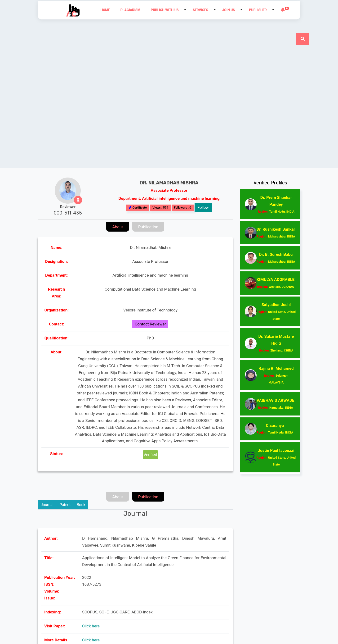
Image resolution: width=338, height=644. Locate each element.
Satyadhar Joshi (276, 311)
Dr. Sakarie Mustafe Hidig (276, 343)
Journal (47, 505)
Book (81, 505)
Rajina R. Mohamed (276, 375)
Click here (91, 626)
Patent (65, 505)
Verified (150, 455)
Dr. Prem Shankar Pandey (276, 204)
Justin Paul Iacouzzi (276, 457)
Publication (148, 227)
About (118, 227)
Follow (203, 208)
